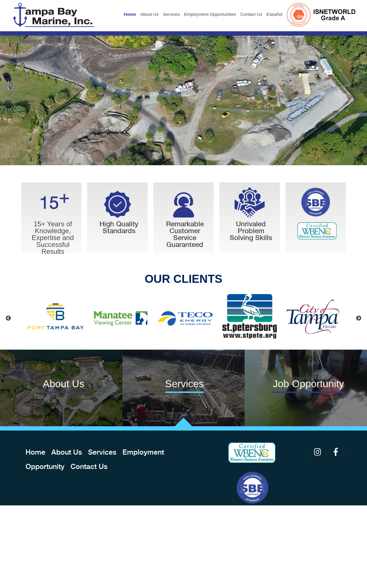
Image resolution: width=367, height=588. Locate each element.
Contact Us (251, 14)
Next (359, 318)
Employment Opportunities (210, 14)
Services (171, 14)
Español (274, 14)
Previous (8, 318)
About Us (150, 14)
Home (130, 14)
